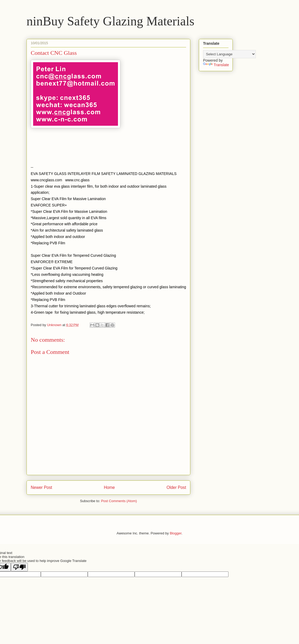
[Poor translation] (19, 567)
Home (109, 487)
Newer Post (41, 487)
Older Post (176, 487)
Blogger (175, 533)
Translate (216, 65)
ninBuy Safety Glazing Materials (110, 21)
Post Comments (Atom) (119, 501)
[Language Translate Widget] (229, 54)
